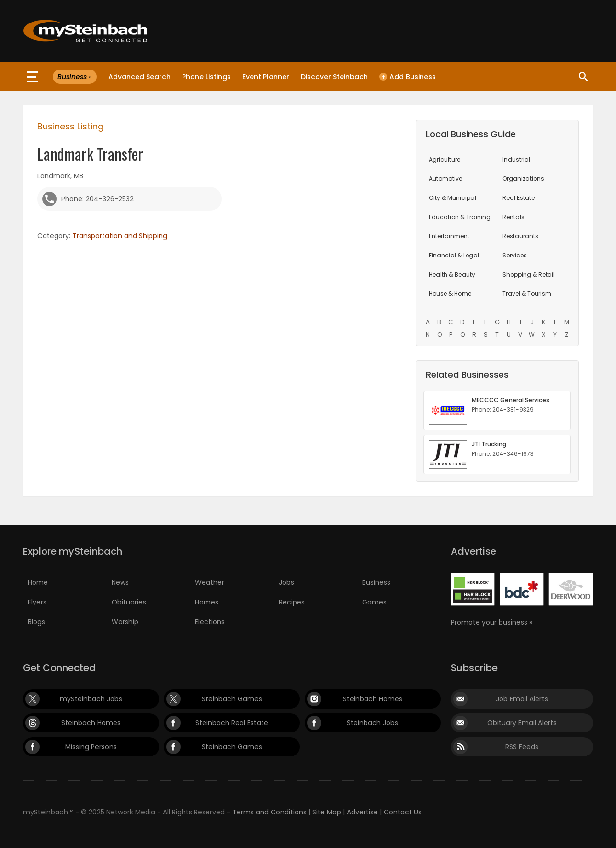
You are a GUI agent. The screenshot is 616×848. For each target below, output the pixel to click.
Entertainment (449, 236)
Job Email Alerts (522, 699)
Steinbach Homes (373, 699)
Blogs (36, 622)
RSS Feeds (522, 747)
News (120, 582)
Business (376, 582)
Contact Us (403, 812)
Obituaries (129, 602)
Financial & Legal (454, 255)
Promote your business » (491, 622)
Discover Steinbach (334, 77)
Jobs (286, 582)
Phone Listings (206, 77)
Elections (210, 622)
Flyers (37, 602)
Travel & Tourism (527, 294)
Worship (125, 622)
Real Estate (519, 198)
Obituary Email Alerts (522, 723)
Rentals (513, 217)
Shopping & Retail (529, 274)
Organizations (523, 179)
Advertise (362, 812)
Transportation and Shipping (120, 236)
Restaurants (520, 236)
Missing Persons (91, 747)
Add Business (408, 77)
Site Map (327, 812)
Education (460, 217)
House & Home (450, 294)
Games (374, 602)
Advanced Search (139, 77)
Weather (210, 582)
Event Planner (266, 77)
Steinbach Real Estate (232, 723)
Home (38, 582)
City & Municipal (452, 198)
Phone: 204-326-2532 (97, 199)
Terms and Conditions (269, 812)
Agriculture (445, 159)
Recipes (292, 602)
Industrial (516, 159)
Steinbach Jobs (372, 723)
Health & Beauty (452, 274)
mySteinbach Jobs (91, 699)
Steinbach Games (232, 699)
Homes (207, 602)
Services (515, 255)
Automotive (445, 179)
